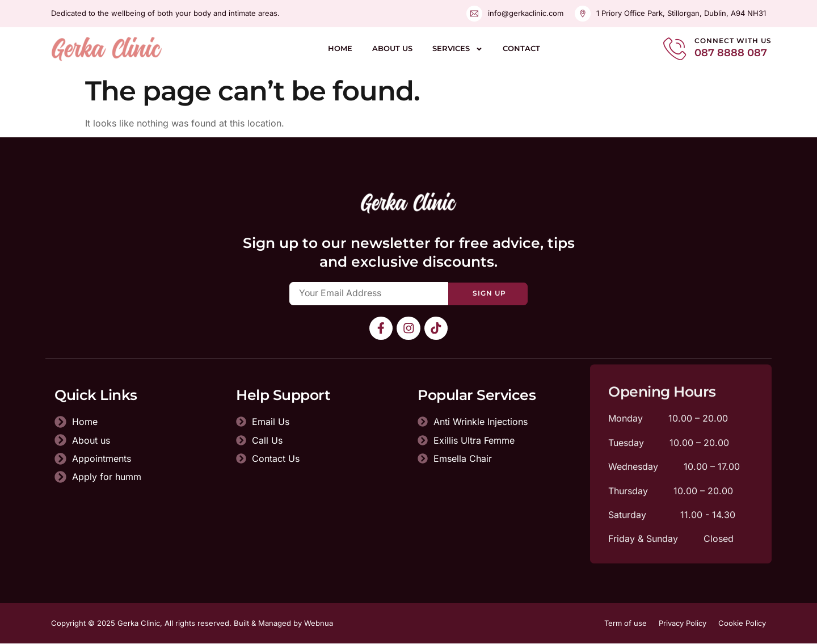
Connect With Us (733, 41)
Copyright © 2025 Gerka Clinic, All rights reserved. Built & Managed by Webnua (192, 624)
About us (392, 48)
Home (340, 48)
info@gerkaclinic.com (526, 13)
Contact (521, 48)
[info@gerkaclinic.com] (474, 14)
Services (458, 49)
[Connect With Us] (675, 49)
